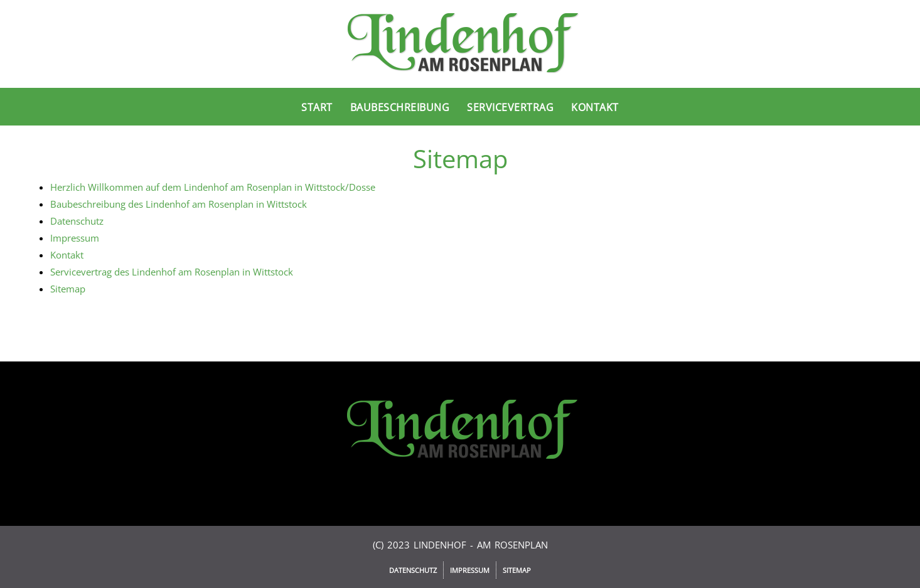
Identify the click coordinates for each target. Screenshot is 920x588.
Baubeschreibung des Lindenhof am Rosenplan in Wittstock (179, 204)
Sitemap (68, 289)
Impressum (75, 238)
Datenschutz (77, 221)
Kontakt (595, 107)
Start (317, 107)
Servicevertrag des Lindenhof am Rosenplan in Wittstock (172, 272)
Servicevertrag (510, 107)
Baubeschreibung (400, 107)
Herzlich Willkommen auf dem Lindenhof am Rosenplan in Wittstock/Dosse (213, 187)
